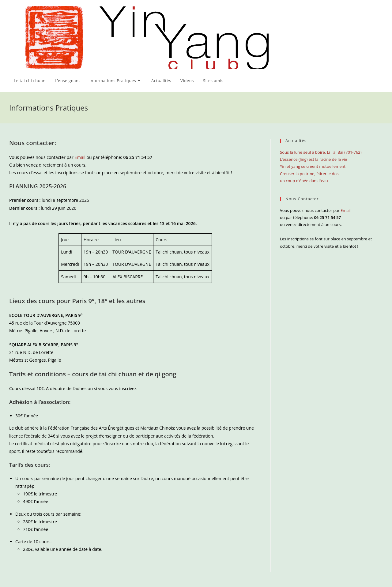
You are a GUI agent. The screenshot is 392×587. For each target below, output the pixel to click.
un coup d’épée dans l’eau (304, 181)
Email (80, 157)
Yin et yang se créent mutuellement (313, 166)
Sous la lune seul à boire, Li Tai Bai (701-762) (321, 152)
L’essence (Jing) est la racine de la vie (313, 159)
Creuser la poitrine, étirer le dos (309, 174)
